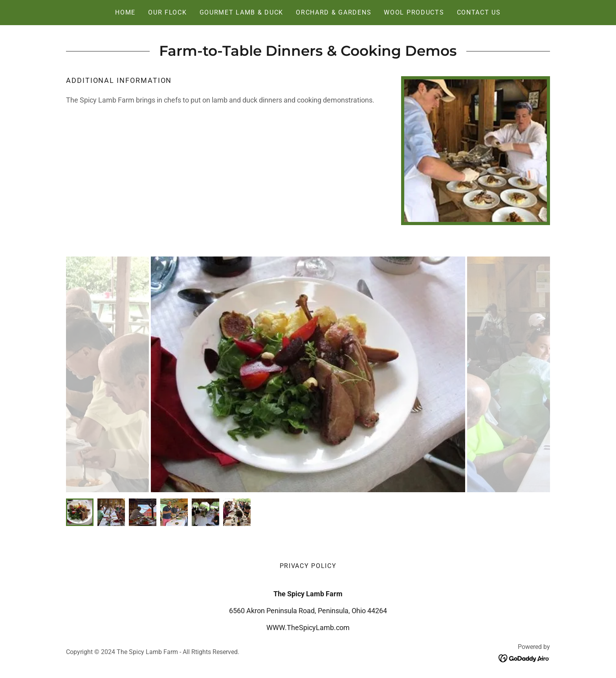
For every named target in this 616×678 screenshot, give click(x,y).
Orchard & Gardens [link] (334, 12)
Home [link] (125, 12)
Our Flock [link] (167, 12)
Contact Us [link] (479, 12)
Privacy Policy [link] (308, 566)
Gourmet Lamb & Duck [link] (242, 12)
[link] (524, 658)
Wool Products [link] (414, 12)
